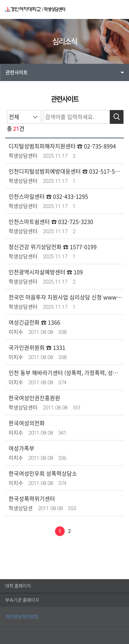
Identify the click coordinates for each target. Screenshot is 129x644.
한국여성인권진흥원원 (34, 398)
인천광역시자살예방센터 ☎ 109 (46, 272)
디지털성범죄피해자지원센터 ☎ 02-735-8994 (62, 146)
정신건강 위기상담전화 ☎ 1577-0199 (53, 247)
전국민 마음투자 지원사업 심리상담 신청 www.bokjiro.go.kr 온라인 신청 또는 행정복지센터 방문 (65, 297)
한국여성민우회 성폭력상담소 (43, 474)
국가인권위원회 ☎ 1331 (37, 348)
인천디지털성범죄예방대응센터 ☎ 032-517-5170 (65, 171)
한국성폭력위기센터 (32, 499)
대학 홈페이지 (18, 586)
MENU (120, 9)
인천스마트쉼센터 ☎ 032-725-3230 (51, 222)
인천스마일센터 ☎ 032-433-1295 (48, 197)
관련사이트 (17, 72)
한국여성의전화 (27, 423)
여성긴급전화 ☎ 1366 (34, 323)
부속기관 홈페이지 (22, 600)
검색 (117, 117)
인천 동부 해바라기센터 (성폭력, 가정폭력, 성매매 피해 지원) (65, 373)
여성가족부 (21, 448)
